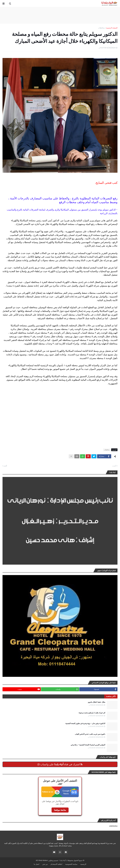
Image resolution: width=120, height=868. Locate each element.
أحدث (114, 466)
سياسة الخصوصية (71, 864)
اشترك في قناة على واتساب (60, 764)
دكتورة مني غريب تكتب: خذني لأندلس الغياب (90, 734)
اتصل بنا (37, 864)
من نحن (45, 864)
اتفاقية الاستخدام (56, 864)
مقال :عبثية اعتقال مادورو (97, 702)
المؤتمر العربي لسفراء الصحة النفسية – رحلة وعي (88, 745)
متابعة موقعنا (60, 810)
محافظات (101, 28)
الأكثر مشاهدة (111, 696)
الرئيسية (83, 864)
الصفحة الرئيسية (112, 28)
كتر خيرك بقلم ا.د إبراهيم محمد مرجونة (92, 713)
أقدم (5, 466)
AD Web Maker (42, 860)
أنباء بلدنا (63, 860)
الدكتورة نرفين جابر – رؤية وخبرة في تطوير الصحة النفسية (85, 723)
